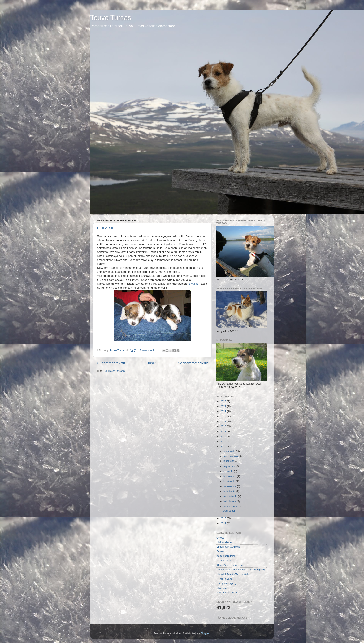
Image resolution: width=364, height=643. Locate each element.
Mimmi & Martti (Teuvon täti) (232, 574)
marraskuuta (231, 456)
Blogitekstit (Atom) (114, 371)
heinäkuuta (230, 476)
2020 (224, 416)
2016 (224, 436)
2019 (224, 421)
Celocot (221, 538)
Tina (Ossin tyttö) (226, 583)
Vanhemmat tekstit (193, 363)
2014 (224, 447)
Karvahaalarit (224, 560)
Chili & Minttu (224, 542)
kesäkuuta (230, 481)
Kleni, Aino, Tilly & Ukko (230, 565)
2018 (224, 426)
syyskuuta (230, 466)
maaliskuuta (231, 496)
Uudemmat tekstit (111, 363)
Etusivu (152, 363)
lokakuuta (229, 461)
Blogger (205, 633)
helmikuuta (230, 501)
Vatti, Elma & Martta (228, 593)
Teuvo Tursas (111, 18)
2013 (224, 518)
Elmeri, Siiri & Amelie (228, 547)
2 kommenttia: (148, 350)
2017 (224, 432)
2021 (224, 411)
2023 (224, 401)
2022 (224, 406)
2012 (224, 523)
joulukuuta (230, 451)
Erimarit (221, 551)
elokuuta (229, 471)
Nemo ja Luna (224, 579)
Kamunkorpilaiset (226, 556)
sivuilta (193, 284)
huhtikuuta (230, 491)
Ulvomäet (222, 588)
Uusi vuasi (105, 228)
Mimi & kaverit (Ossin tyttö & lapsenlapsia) (241, 570)
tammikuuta (231, 506)
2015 (224, 441)
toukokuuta (230, 486)
